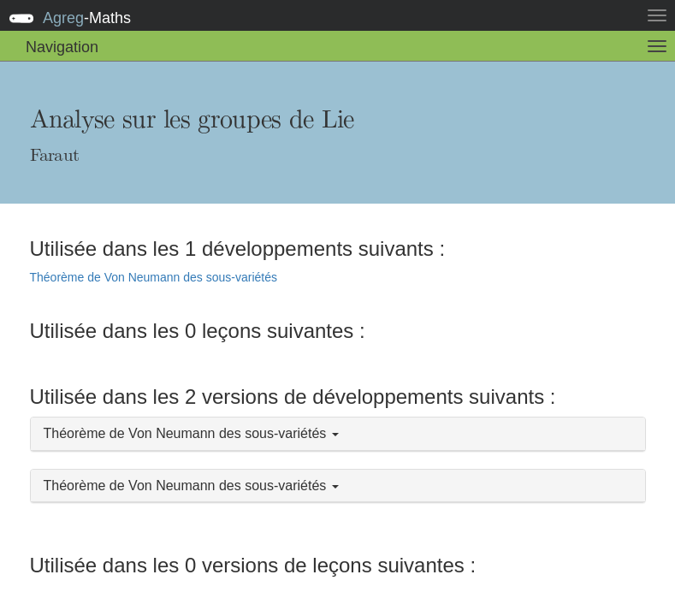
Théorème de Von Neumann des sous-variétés (154, 277)
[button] (338, 434)
